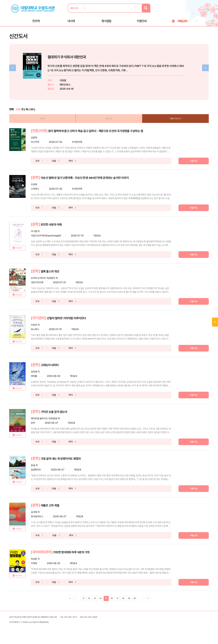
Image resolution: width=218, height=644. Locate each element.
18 (123, 604)
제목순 (48, 123)
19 (129, 604)
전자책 (36, 23)
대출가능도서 (170, 123)
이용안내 (142, 23)
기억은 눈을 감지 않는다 (70, 418)
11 (83, 604)
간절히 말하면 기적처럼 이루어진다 (84, 325)
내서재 (71, 23)
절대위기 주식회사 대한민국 (88, 61)
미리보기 (30, 263)
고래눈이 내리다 (65, 372)
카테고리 (182, 23)
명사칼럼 (106, 23)
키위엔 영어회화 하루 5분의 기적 (89, 558)
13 (95, 604)
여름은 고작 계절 (65, 512)
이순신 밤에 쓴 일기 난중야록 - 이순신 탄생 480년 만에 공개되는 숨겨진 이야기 (109, 186)
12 (89, 604)
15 (106, 604)
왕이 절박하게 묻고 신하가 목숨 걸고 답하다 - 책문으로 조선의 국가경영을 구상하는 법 (103, 138)
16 (112, 604)
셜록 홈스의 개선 (65, 279)
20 (135, 604)
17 (117, 604)
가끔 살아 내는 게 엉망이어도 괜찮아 (79, 465)
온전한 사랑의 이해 (67, 232)
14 (100, 604)
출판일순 (109, 123)
